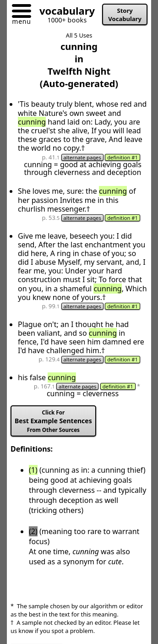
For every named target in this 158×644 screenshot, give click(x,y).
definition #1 (123, 157)
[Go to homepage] (64, 13)
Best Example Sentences (53, 421)
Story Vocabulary (125, 15)
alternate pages (82, 157)
